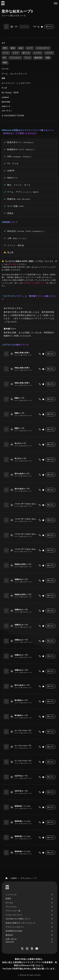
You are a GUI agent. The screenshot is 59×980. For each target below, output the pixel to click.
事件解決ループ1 (21, 700)
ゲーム (6, 53)
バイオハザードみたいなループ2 (26, 519)
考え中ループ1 (20, 443)
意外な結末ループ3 (22, 685)
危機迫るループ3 (21, 625)
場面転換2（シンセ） (23, 821)
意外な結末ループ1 (22, 474)
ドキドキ (49, 53)
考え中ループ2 (20, 458)
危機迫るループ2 (21, 610)
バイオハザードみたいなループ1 (26, 504)
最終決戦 (38, 58)
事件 (5, 48)
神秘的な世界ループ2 (23, 594)
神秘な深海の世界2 (22, 368)
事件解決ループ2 (21, 715)
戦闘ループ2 (19, 413)
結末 (21, 48)
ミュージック (11, 895)
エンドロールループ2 (23, 746)
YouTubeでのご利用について (34, 283)
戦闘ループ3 (19, 428)
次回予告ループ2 (21, 791)
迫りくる (26, 53)
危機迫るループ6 (21, 670)
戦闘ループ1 (19, 398)
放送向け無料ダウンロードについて (20, 923)
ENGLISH (10, 942)
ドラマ (16, 53)
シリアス (38, 53)
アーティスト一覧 (13, 911)
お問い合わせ (13, 264)
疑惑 (5, 63)
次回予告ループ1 (21, 776)
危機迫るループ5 (21, 655)
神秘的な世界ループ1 (23, 564)
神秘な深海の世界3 (22, 383)
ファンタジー (15, 58)
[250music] (3, 3)
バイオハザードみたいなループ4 (26, 549)
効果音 (8, 899)
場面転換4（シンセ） (23, 851)
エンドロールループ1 (23, 731)
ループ (30, 48)
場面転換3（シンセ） (23, 836)
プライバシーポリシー (15, 927)
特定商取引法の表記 (14, 931)
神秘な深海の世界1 (22, 353)
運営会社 (9, 935)
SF (4, 58)
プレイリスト (11, 907)
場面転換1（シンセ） (23, 806)
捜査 (48, 58)
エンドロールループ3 (23, 761)
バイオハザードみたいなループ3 (26, 534)
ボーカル (9, 903)
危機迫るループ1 (21, 579)
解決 (13, 48)
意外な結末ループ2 (22, 489)
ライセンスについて (14, 915)
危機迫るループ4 (21, 640)
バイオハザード (43, 48)
